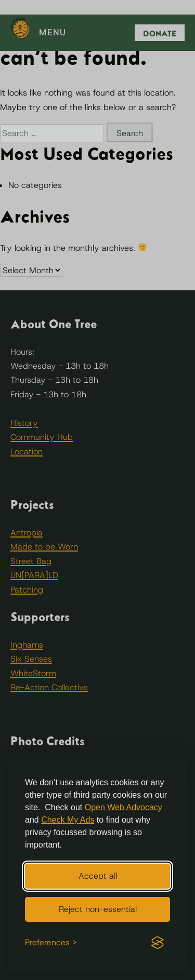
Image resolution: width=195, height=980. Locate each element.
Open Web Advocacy (123, 807)
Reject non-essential (98, 909)
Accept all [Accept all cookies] (98, 876)
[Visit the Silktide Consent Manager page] (158, 943)
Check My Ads (68, 820)
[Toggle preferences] (51, 943)
